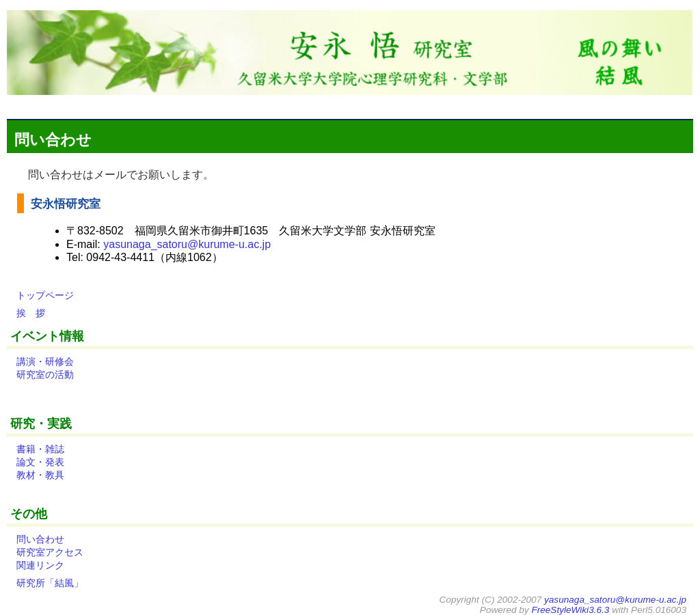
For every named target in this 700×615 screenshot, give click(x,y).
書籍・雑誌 (40, 449)
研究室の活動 (45, 374)
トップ (448, 104)
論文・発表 (40, 462)
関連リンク (40, 565)
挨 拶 (31, 313)
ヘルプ (623, 104)
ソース (563, 104)
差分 (479, 104)
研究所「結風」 (50, 583)
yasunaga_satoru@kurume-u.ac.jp (187, 244)
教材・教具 (40, 475)
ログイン (664, 104)
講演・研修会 (45, 361)
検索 (593, 104)
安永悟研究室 (64, 204)
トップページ (45, 295)
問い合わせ (53, 140)
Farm (530, 104)
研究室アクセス (50, 552)
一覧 (503, 104)
